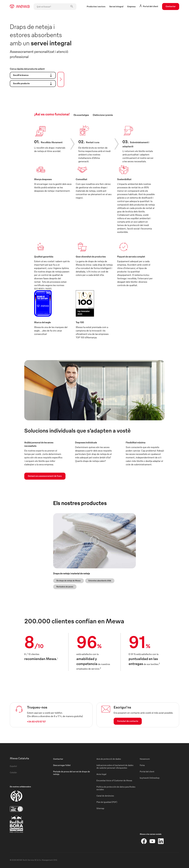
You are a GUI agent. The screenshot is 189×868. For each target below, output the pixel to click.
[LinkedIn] (161, 841)
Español (13, 766)
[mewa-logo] (20, 7)
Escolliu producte (33, 83)
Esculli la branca (33, 75)
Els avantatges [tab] (81, 115)
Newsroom (145, 759)
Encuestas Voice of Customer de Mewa (114, 780)
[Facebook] (144, 841)
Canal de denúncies (105, 796)
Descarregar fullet (62, 765)
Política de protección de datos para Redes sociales (116, 788)
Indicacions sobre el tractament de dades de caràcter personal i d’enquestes (115, 767)
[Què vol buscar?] (55, 7)
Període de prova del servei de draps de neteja (72, 773)
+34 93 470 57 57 (36, 721)
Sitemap (100, 808)
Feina (142, 765)
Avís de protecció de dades (109, 759)
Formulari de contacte (128, 721)
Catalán (13, 772)
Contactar (171, 6)
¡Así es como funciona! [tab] (52, 114)
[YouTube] (152, 841)
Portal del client (147, 771)
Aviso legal (101, 774)
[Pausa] (94, 540)
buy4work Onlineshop (150, 778)
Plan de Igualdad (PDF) (107, 802)
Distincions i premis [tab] (103, 115)
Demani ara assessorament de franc (45, 476)
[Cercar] (61, 79)
